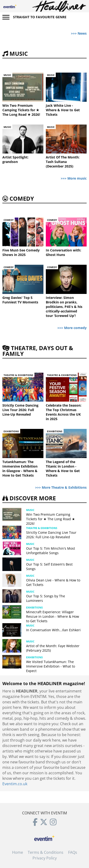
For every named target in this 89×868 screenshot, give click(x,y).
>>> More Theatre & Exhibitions (61, 487)
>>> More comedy (72, 328)
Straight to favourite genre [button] (40, 17)
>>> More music (74, 178)
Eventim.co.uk (15, 784)
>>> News (79, 33)
